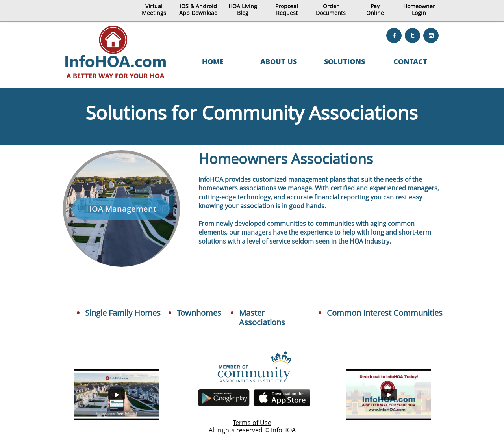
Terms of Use (252, 423)
